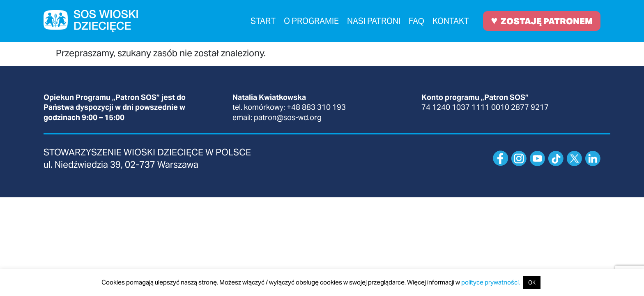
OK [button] (532, 283)
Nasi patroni (374, 21)
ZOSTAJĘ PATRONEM (542, 20)
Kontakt (451, 21)
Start (263, 21)
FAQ (417, 21)
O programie (311, 21)
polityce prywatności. (491, 282)
